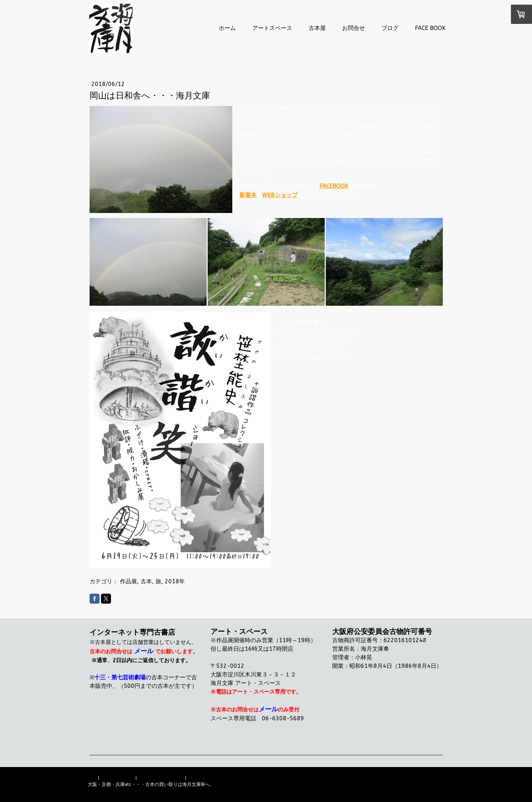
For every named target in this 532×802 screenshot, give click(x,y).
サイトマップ (201, 778)
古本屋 (317, 28)
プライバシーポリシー (161, 778)
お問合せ (354, 28)
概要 (92, 778)
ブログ (390, 28)
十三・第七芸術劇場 (120, 677)
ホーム (227, 28)
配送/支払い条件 (117, 778)
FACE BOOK (430, 28)
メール (144, 651)
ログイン (435, 791)
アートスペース (272, 28)
